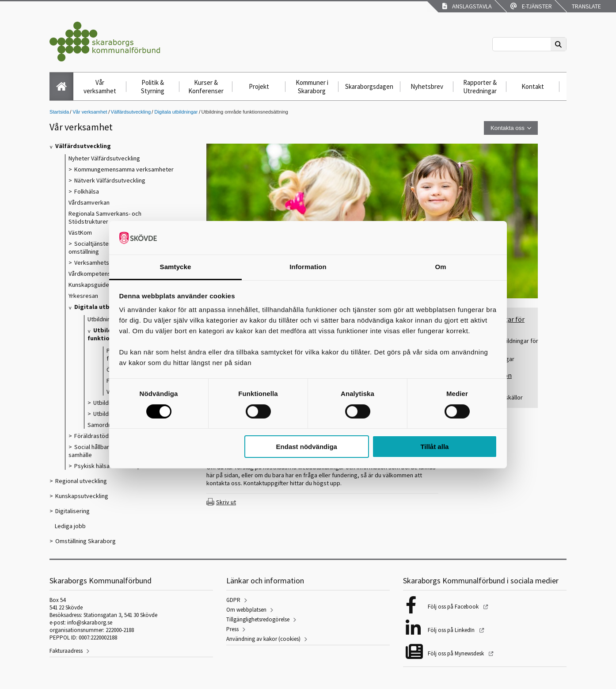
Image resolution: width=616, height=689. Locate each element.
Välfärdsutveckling (131, 112)
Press (232, 629)
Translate (586, 6)
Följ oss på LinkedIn (452, 630)
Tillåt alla (434, 447)
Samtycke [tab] (176, 267)
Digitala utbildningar (176, 112)
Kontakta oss (508, 128)
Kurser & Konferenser (206, 87)
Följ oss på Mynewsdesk (456, 653)
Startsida (59, 112)
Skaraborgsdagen (369, 86)
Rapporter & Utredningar (480, 87)
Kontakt (533, 86)
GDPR (233, 600)
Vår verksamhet (100, 87)
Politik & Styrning (153, 87)
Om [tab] (440, 267)
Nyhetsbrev (427, 86)
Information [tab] (308, 267)
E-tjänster (531, 6)
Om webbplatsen (246, 610)
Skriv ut (226, 502)
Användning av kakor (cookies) (263, 639)
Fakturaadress (66, 651)
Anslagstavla (467, 6)
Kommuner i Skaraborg (312, 87)
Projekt (259, 86)
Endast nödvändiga (307, 447)
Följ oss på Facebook (454, 607)
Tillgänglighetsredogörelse (258, 619)
